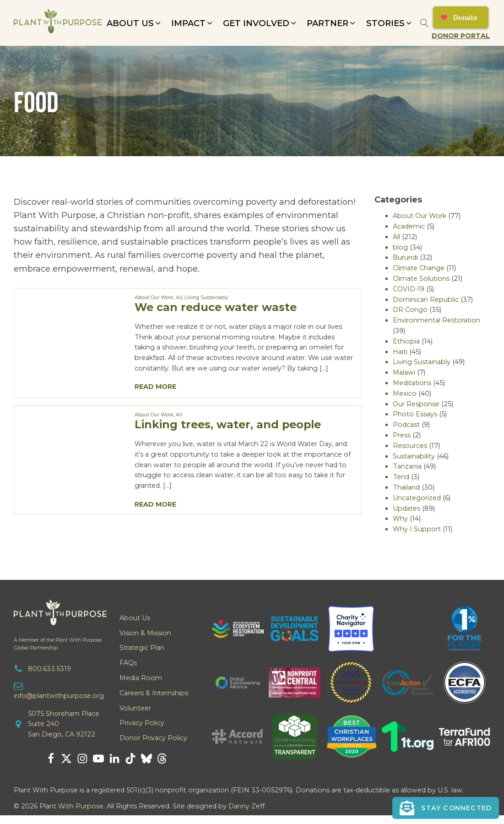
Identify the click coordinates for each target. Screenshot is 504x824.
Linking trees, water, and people (228, 424)
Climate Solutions (421, 278)
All (179, 297)
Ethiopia (406, 341)
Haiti (400, 352)
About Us (135, 618)
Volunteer (135, 708)
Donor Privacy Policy (153, 738)
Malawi (404, 372)
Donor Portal (461, 36)
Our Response (416, 404)
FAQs (128, 663)
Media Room (141, 678)
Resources (410, 446)
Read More (155, 387)
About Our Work (154, 297)
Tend (401, 477)
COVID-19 (409, 289)
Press (402, 435)
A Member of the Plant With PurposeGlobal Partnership (58, 644)
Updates (406, 508)
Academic (409, 226)
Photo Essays (415, 414)
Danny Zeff (247, 806)
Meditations (412, 383)
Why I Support (417, 529)
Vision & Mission (145, 633)
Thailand (406, 487)
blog (400, 247)
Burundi (405, 257)
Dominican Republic (426, 300)
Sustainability (414, 456)
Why (400, 518)
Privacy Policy (142, 723)
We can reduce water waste (216, 307)
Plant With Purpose (71, 806)
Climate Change (419, 268)
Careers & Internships (154, 693)
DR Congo (410, 310)
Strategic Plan (142, 648)
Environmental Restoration (436, 320)
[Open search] (424, 23)
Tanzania (407, 466)
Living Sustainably (206, 297)
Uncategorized (417, 498)
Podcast (406, 425)
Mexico (405, 393)
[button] (134, 23)
